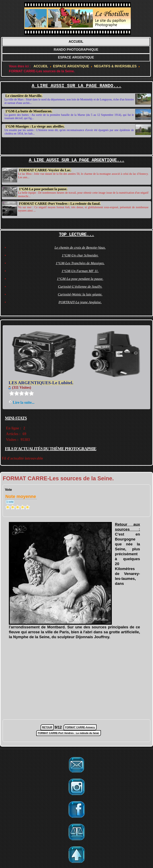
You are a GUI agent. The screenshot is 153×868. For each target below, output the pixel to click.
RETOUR (47, 727)
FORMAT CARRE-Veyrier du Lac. (45, 170)
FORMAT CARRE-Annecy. (80, 727)
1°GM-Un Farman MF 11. (80, 271)
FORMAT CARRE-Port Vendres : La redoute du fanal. (60, 203)
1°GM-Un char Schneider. (80, 255)
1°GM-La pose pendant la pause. (43, 188)
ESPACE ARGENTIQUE (76, 57)
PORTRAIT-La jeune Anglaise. (80, 302)
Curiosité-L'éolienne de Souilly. (80, 287)
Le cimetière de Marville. (24, 96)
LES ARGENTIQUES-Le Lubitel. (41, 383)
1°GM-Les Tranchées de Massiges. (80, 263)
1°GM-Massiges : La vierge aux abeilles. (35, 126)
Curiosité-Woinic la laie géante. (80, 294)
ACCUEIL (76, 42)
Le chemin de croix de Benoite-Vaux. (80, 248)
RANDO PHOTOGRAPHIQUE (76, 50)
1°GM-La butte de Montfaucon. (29, 111)
